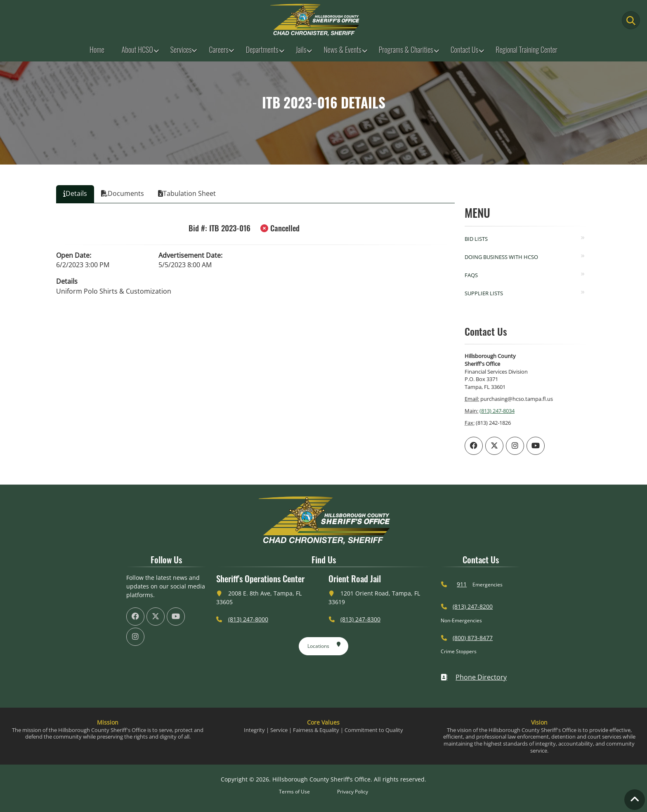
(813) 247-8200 (473, 606)
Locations (324, 645)
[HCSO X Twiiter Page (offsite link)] (494, 446)
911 (462, 584)
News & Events (342, 49)
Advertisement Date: (190, 255)
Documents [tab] (123, 193)
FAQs (471, 275)
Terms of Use (294, 792)
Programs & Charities (406, 49)
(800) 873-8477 (473, 638)
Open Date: (74, 255)
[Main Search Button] (631, 20)
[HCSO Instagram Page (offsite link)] (515, 446)
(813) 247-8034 (497, 411)
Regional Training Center (527, 49)
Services (181, 49)
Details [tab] (75, 193)
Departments (262, 49)
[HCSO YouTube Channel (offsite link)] (536, 446)
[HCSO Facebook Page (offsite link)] (474, 446)
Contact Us (464, 49)
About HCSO (137, 49)
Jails (301, 49)
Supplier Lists (484, 293)
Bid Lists (476, 239)
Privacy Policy (353, 792)
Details (67, 281)
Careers (218, 49)
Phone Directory (474, 677)
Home (97, 49)
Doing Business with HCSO (501, 257)
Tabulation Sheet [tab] (187, 193)
